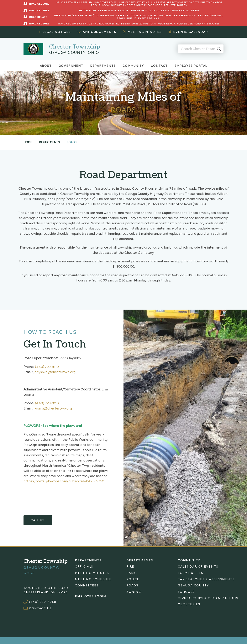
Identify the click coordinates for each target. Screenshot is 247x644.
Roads (132, 585)
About (46, 66)
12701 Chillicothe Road (46, 587)
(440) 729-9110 (47, 367)
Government (71, 66)
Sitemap (157, 642)
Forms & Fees (191, 572)
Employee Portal (191, 66)
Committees (87, 585)
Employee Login (91, 596)
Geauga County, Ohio (74, 52)
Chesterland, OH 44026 (46, 592)
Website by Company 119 (186, 642)
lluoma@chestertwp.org (53, 408)
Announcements (97, 32)
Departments (103, 66)
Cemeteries (189, 604)
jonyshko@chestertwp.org (55, 372)
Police (133, 579)
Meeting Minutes (142, 32)
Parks (132, 572)
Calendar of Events (198, 566)
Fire (130, 566)
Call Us (38, 520)
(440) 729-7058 (43, 602)
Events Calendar (188, 32)
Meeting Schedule (93, 579)
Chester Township (75, 47)
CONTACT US (40, 608)
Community (133, 66)
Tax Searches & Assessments (201, 579)
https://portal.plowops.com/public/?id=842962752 (64, 481)
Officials (84, 566)
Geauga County (193, 585)
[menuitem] (98, 566)
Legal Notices (55, 32)
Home (28, 142)
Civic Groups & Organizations (201, 598)
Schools (186, 591)
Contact (159, 66)
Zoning (134, 591)
